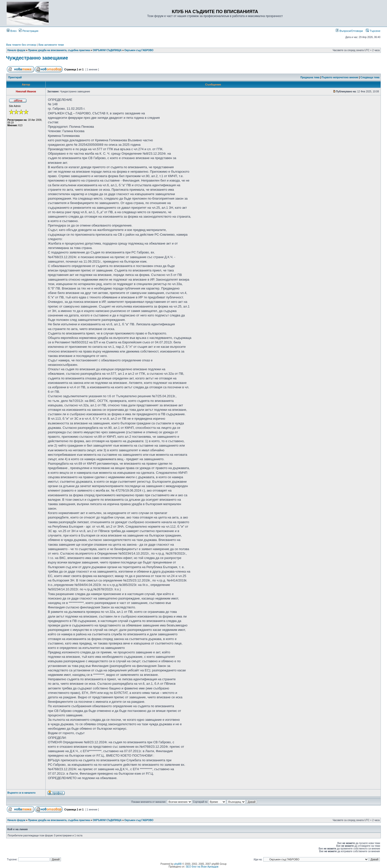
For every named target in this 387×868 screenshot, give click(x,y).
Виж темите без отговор (21, 45)
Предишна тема (310, 77)
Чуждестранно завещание (37, 58)
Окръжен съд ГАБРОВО (139, 50)
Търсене (373, 31)
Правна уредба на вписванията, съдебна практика (59, 50)
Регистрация (29, 31)
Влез (12, 31)
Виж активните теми (51, 45)
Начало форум (16, 50)
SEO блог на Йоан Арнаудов (202, 867)
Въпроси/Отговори (349, 31)
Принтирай (15, 77)
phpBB (178, 864)
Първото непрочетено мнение (340, 77)
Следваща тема (370, 77)
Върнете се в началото (21, 793)
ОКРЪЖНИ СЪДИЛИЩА (107, 50)
